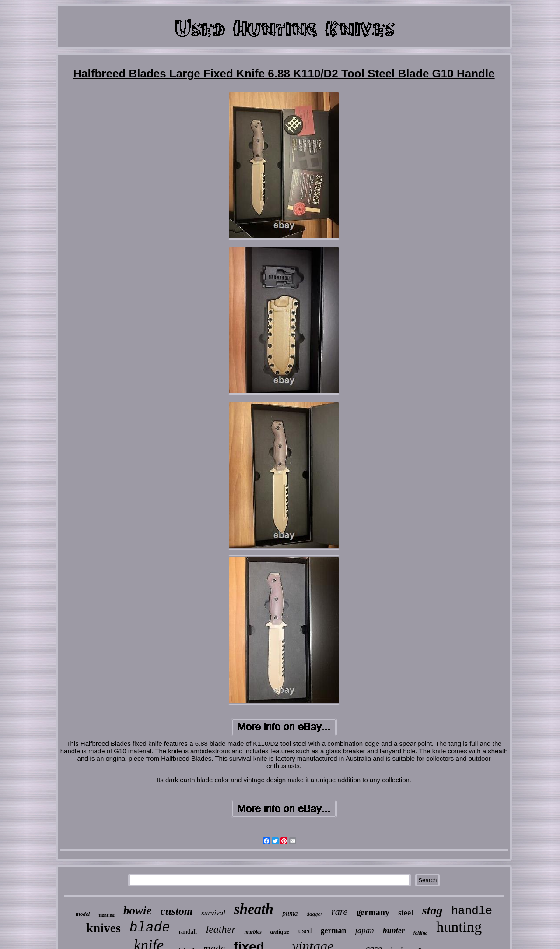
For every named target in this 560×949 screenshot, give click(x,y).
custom (177, 911)
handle (472, 911)
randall (188, 931)
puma (290, 913)
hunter (394, 931)
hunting (459, 927)
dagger (314, 914)
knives (103, 928)
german (334, 931)
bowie (138, 910)
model (83, 914)
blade (150, 928)
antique (280, 932)
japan (365, 930)
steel (406, 912)
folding (420, 933)
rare (339, 912)
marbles (253, 932)
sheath (254, 909)
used (305, 931)
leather (220, 929)
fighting (107, 915)
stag (432, 910)
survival (213, 913)
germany (373, 912)
